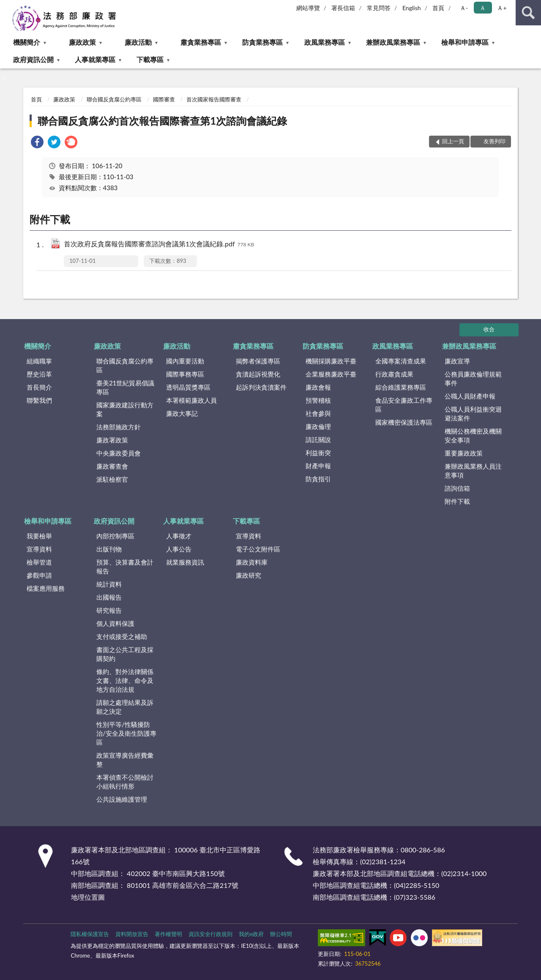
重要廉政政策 (464, 453)
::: (7, 6)
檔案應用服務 (46, 588)
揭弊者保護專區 (258, 361)
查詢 (528, 13)
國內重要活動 (185, 361)
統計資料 (109, 584)
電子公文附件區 (258, 549)
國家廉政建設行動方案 (125, 409)
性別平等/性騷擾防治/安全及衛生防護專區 (126, 733)
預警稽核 (318, 400)
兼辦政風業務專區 (393, 42)
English (412, 8)
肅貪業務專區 (201, 42)
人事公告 (179, 549)
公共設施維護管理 (122, 799)
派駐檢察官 (112, 479)
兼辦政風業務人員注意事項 (473, 471)
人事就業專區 (95, 59)
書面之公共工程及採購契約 (125, 654)
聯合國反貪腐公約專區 (114, 99)
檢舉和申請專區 (465, 42)
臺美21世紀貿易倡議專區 (125, 387)
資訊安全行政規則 (210, 934)
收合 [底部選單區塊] (489, 329)
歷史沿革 (39, 374)
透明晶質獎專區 (188, 387)
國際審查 (164, 99)
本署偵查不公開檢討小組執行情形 (125, 782)
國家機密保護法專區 (404, 422)
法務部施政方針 (119, 427)
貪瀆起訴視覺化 (258, 374)
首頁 (438, 8)
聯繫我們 (39, 400)
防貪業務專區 (262, 42)
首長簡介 (39, 387)
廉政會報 (318, 387)
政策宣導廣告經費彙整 (125, 760)
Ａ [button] (483, 8)
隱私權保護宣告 (90, 934)
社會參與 (318, 413)
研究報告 (109, 610)
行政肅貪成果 (394, 374)
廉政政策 (82, 42)
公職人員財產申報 (470, 396)
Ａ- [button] (464, 8)
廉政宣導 (457, 361)
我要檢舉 (39, 536)
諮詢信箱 (457, 488)
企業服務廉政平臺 (331, 374)
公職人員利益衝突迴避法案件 (473, 414)
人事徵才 (179, 536)
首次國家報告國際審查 (214, 99)
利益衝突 (318, 453)
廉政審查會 (112, 466)
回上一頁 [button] (453, 141)
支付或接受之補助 (122, 636)
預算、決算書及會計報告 (125, 566)
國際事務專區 (185, 374)
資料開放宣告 (132, 934)
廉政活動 (138, 42)
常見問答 (379, 8)
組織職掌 (39, 361)
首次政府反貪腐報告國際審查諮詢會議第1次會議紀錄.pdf (159, 244)
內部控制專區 (115, 536)
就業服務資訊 (185, 562)
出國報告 (109, 597)
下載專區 (150, 59)
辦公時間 (281, 934)
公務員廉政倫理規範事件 (473, 378)
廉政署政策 (112, 440)
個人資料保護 (115, 623)
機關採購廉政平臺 (331, 361)
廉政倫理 (318, 426)
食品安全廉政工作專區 (404, 405)
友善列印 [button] (495, 141)
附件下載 (457, 501)
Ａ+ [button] (502, 8)
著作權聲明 (168, 934)
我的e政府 (251, 934)
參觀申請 (39, 575)
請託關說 (318, 439)
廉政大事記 (182, 413)
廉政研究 (249, 575)
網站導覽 (308, 8)
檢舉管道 (39, 562)
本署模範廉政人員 (191, 400)
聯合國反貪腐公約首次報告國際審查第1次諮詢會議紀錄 (162, 121)
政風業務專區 (325, 42)
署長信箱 (343, 8)
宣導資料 (39, 549)
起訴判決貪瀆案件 (261, 387)
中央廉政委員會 (119, 453)
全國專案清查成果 (401, 361)
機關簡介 (27, 42)
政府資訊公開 (33, 59)
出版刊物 (109, 549)
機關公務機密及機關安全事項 (473, 435)
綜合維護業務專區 (401, 387)
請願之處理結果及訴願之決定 (125, 707)
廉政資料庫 (252, 562)
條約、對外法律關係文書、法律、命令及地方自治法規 (125, 680)
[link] (37, 143)
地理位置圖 (88, 897)
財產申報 (318, 466)
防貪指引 (318, 479)
